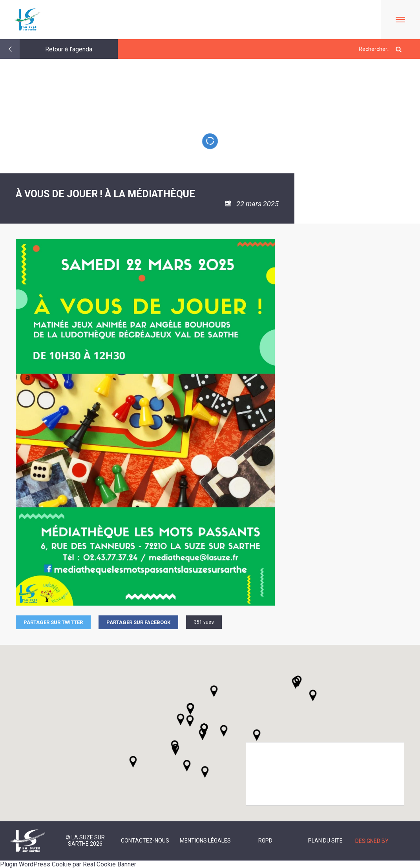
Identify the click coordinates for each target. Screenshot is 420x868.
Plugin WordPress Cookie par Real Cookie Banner (68, 864)
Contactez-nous (145, 841)
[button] (224, 731)
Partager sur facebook (138, 622)
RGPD (265, 841)
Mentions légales (205, 841)
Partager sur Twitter (53, 622)
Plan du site (325, 841)
